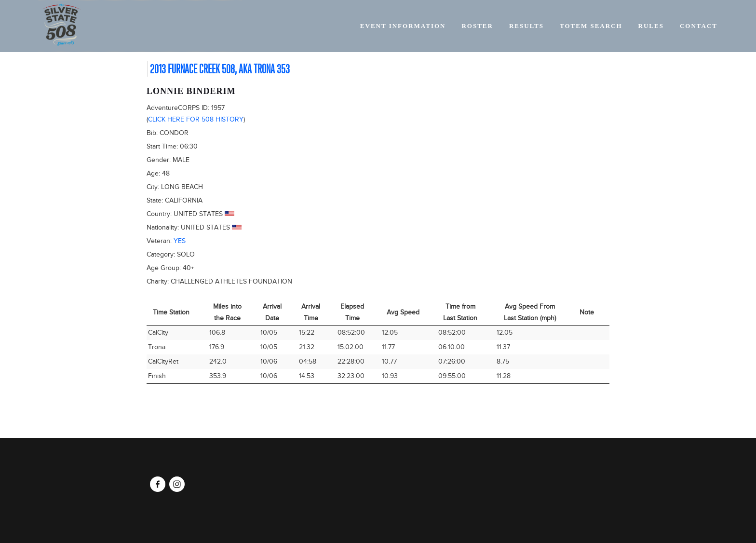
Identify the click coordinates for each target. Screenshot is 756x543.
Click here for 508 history (196, 119)
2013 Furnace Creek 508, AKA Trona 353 (220, 69)
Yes (180, 241)
